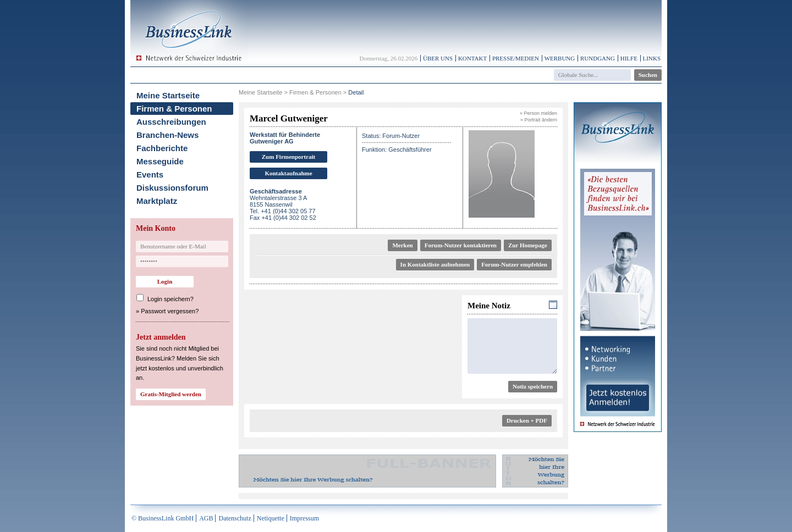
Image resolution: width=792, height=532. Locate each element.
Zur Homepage (528, 245)
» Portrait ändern (539, 120)
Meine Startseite (168, 95)
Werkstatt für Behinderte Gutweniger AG (285, 138)
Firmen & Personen (174, 109)
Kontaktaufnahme (288, 173)
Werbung (560, 58)
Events (150, 174)
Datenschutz (235, 518)
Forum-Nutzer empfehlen (514, 264)
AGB (206, 518)
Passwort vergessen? (170, 311)
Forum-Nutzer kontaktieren (461, 245)
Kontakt (472, 58)
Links (652, 58)
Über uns (438, 58)
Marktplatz (157, 201)
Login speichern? (170, 299)
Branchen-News (167, 135)
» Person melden (538, 113)
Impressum (304, 518)
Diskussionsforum (172, 188)
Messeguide (160, 161)
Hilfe (629, 58)
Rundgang (598, 58)
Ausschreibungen (171, 122)
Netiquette (271, 518)
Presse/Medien (516, 58)
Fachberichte (162, 148)
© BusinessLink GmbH (163, 518)
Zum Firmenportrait (288, 157)
